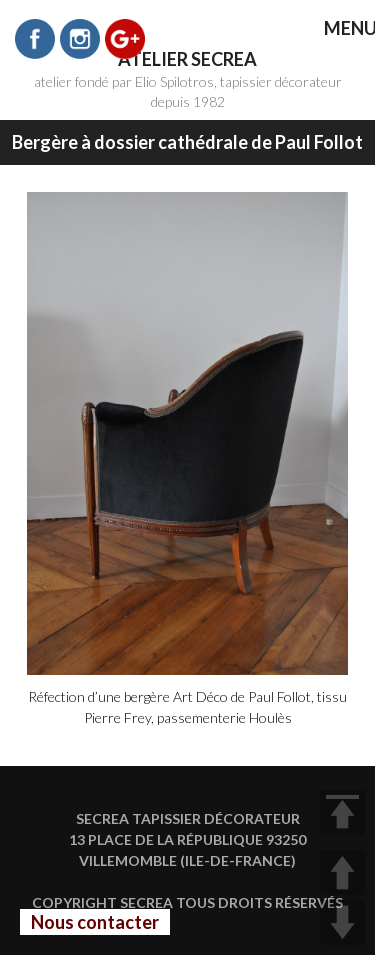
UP (342, 872)
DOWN (342, 922)
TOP (342, 812)
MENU (336, 29)
